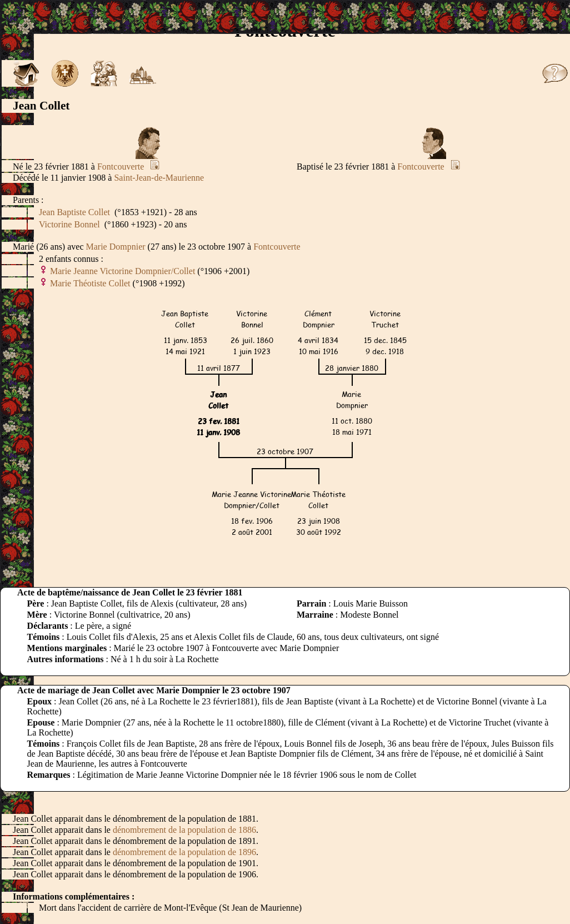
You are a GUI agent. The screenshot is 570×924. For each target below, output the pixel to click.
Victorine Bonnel (69, 224)
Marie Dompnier (116, 247)
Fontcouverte (121, 167)
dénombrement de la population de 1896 (184, 852)
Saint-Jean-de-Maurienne (159, 178)
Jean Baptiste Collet (74, 212)
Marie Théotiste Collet (90, 283)
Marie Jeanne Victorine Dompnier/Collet (122, 271)
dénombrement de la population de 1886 (184, 830)
